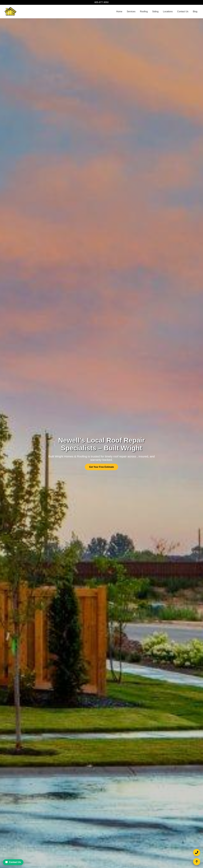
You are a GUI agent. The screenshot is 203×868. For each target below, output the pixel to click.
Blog (195, 11)
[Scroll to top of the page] (197, 862)
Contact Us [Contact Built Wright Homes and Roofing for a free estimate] (13, 862)
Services (131, 11)
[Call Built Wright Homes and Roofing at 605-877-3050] (197, 852)
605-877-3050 (101, 2)
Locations (168, 11)
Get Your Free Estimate (101, 467)
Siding (155, 11)
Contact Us (183, 11)
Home (119, 11)
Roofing (144, 11)
